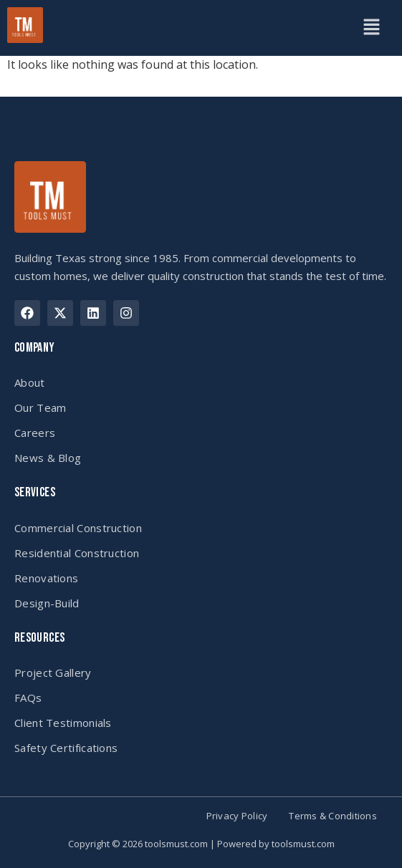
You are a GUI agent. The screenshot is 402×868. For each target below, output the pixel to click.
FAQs (28, 698)
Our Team (40, 408)
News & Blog (48, 458)
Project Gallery (53, 672)
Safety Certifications (66, 748)
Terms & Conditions (333, 816)
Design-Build (47, 603)
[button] (371, 28)
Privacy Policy (237, 816)
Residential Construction (77, 553)
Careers (35, 433)
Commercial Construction (78, 528)
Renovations (46, 578)
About (30, 382)
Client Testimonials (63, 723)
